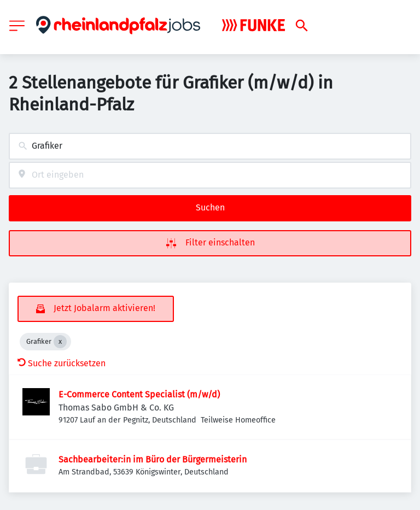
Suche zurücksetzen (62, 363)
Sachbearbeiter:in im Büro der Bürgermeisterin (153, 459)
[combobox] (210, 146)
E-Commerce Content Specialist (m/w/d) (139, 394)
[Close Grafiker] (60, 342)
